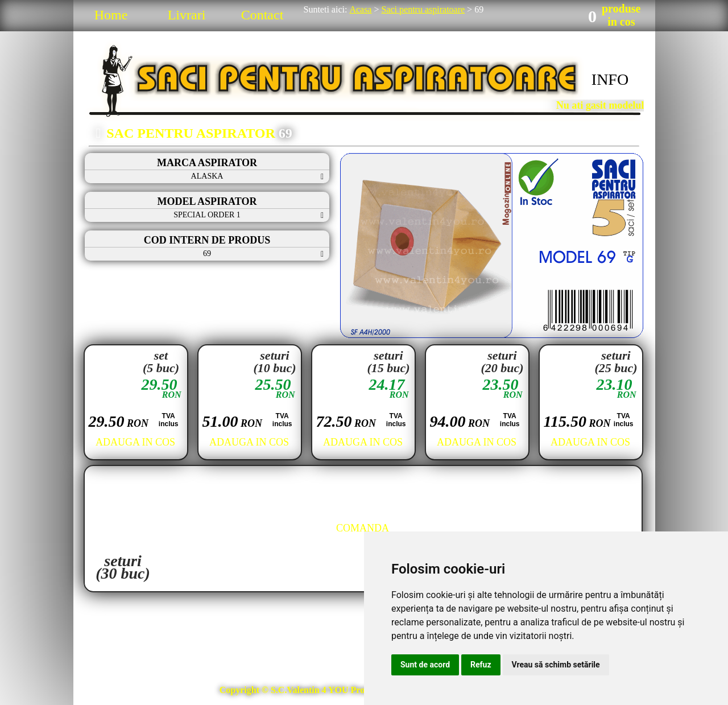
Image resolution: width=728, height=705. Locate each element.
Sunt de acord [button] (425, 665)
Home (111, 15)
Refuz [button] (481, 665)
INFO (610, 79)
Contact (262, 15)
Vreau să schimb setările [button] (556, 665)
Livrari (187, 15)
